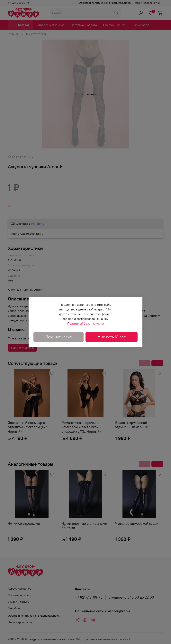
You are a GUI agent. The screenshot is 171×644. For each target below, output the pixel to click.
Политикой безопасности (85, 323)
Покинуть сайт (58, 337)
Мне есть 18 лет (112, 337)
